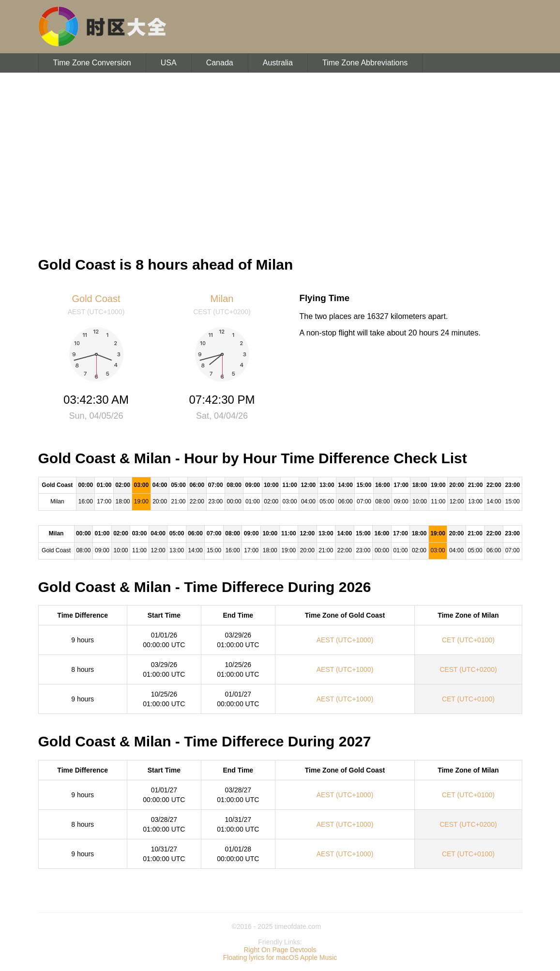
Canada (220, 63)
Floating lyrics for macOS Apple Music (280, 957)
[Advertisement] (280, 160)
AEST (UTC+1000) (345, 640)
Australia (278, 63)
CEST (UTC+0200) (468, 669)
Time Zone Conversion (92, 63)
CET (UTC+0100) (468, 640)
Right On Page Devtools (280, 950)
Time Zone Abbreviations (365, 63)
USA (169, 63)
